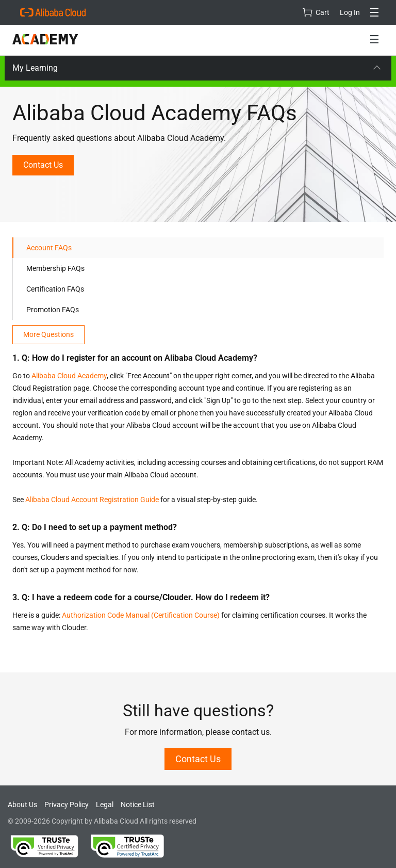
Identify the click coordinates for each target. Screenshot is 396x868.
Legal (105, 805)
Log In (350, 12)
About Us (22, 805)
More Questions (48, 334)
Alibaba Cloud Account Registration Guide (92, 500)
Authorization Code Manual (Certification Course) (141, 615)
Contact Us (43, 165)
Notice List (138, 805)
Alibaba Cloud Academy (69, 376)
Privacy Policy (67, 805)
